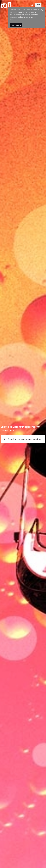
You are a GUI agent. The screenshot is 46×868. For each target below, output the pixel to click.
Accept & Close (16, 25)
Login (38, 5)
